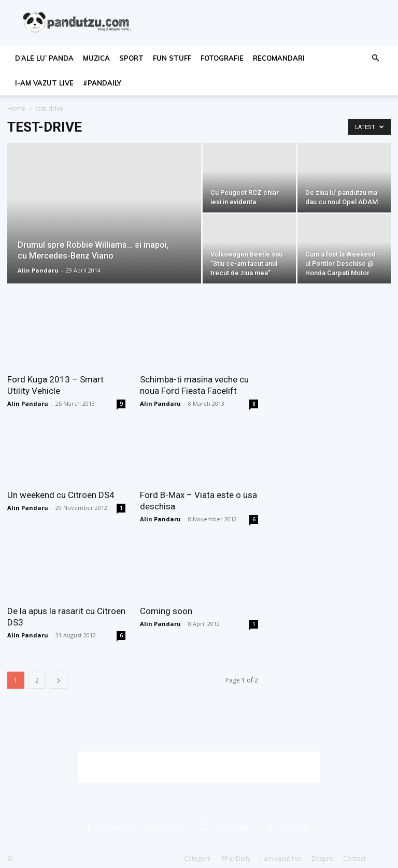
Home (16, 109)
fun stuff (172, 58)
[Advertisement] (199, 767)
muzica (96, 58)
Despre (322, 858)
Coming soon (166, 611)
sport (131, 58)
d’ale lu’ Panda (44, 58)
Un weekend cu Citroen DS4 (61, 495)
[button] (375, 58)
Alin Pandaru (38, 270)
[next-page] (59, 680)
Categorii (197, 858)
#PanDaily (102, 83)
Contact (354, 858)
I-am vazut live (44, 83)
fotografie (222, 58)
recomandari (279, 58)
